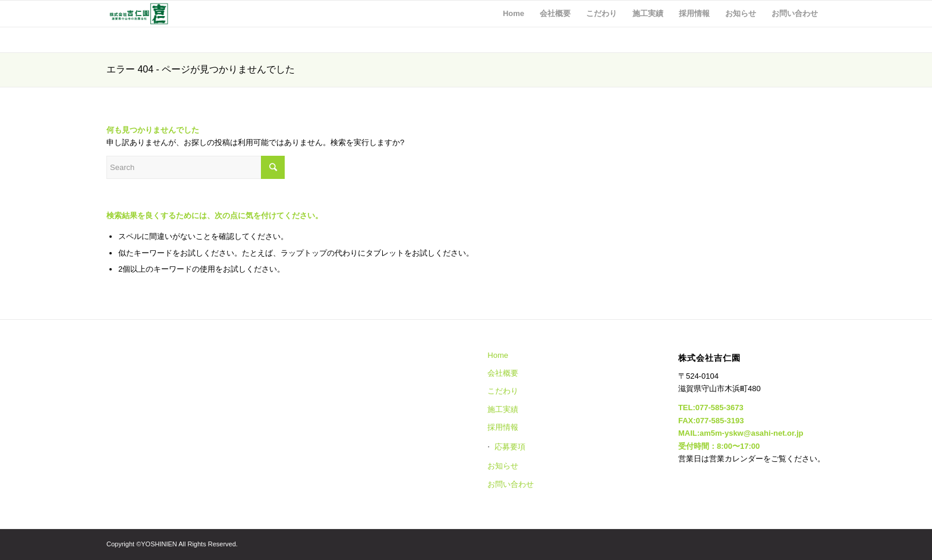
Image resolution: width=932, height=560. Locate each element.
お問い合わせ (511, 484)
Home (498, 355)
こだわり (503, 391)
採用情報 (503, 427)
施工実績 (503, 409)
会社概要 (503, 373)
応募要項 (510, 447)
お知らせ (503, 466)
